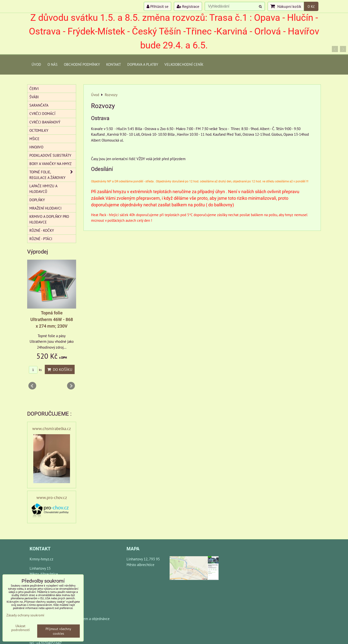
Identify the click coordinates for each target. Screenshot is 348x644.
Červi (34, 89)
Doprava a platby (143, 64)
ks (35, 370)
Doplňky (37, 200)
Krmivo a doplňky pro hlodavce (49, 219)
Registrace (188, 6)
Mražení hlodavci (45, 208)
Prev (32, 386)
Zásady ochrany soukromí (25, 615)
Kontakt (114, 64)
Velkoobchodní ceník (184, 64)
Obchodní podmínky (82, 64)
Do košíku (60, 369)
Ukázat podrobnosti (21, 628)
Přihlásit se (157, 6)
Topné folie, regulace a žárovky (53, 175)
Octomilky (39, 130)
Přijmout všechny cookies (58, 631)
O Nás (52, 64)
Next (71, 386)
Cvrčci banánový (45, 122)
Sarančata (39, 105)
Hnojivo (36, 147)
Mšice (34, 139)
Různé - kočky (42, 230)
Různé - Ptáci (41, 239)
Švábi (34, 97)
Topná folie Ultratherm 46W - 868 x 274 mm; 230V (52, 319)
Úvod (36, 64)
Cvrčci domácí (42, 113)
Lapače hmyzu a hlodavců (43, 189)
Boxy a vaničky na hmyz (50, 164)
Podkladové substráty (50, 155)
